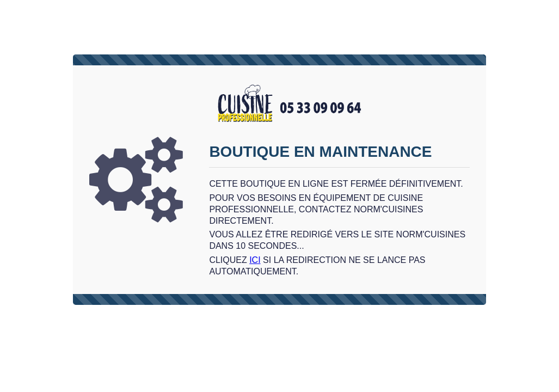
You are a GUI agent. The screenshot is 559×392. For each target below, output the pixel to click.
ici (255, 260)
